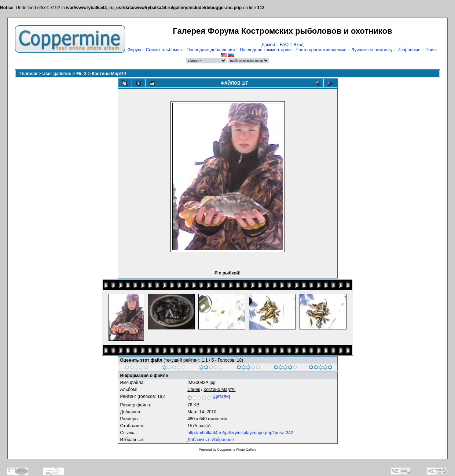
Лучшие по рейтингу (372, 50)
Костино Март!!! (109, 74)
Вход (299, 45)
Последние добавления (211, 50)
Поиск (431, 50)
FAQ (284, 45)
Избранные (409, 50)
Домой (268, 45)
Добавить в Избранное (211, 440)
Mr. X (82, 74)
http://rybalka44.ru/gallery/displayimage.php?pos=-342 (240, 433)
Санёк (194, 390)
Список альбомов (164, 50)
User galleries (57, 74)
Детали (221, 396)
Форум (134, 50)
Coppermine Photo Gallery (236, 450)
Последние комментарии (265, 50)
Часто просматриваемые (321, 50)
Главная (28, 74)
